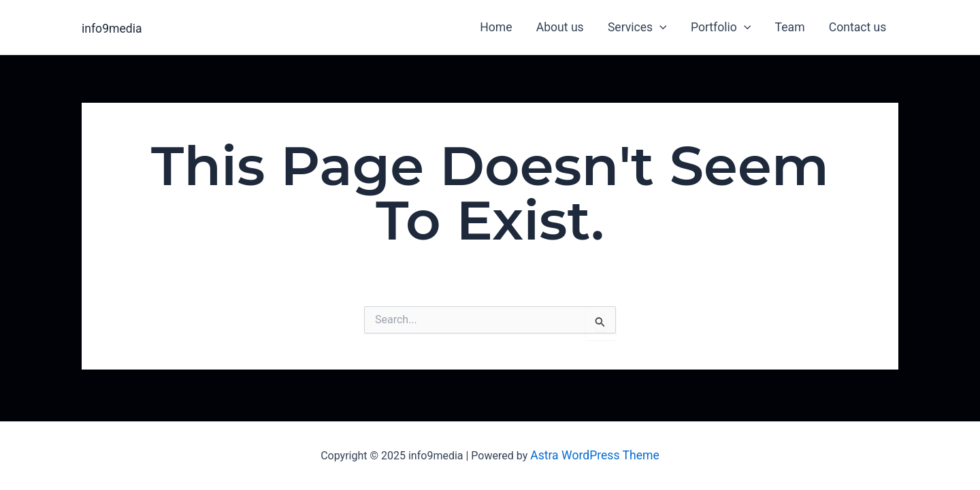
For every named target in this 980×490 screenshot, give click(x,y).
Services (637, 27)
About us (560, 27)
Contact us (858, 27)
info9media (112, 29)
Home (496, 27)
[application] (660, 27)
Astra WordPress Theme (595, 455)
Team (790, 27)
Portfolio (721, 27)
